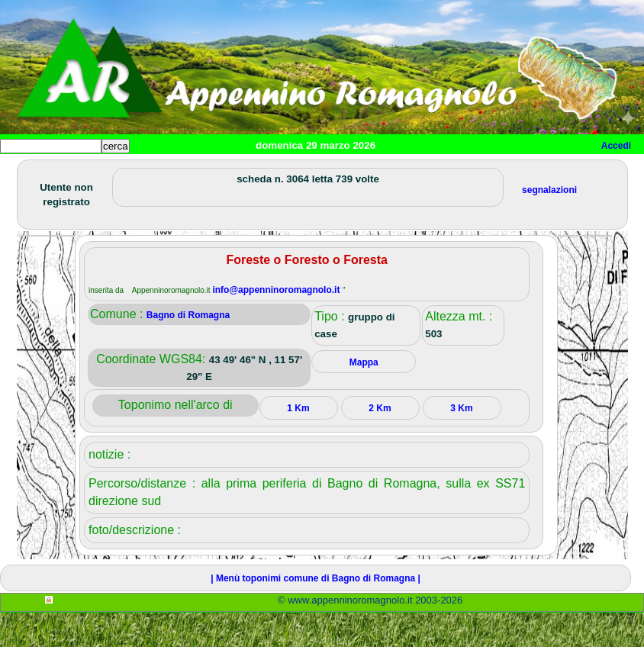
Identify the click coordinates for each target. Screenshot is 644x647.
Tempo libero (310, 171)
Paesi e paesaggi (105, 171)
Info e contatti (572, 171)
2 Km (380, 443)
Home (26, 171)
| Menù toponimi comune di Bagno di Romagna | (316, 613)
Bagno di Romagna (188, 349)
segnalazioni (549, 224)
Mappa (494, 171)
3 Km (461, 443)
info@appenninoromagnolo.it (277, 324)
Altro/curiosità (412, 171)
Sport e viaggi (209, 171)
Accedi (616, 146)
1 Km (298, 443)
